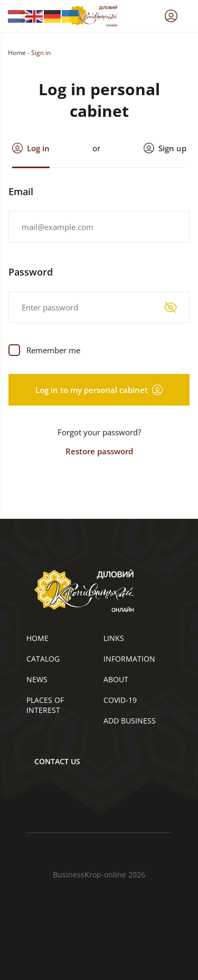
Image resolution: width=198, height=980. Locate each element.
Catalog (43, 659)
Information (129, 659)
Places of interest (45, 705)
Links (114, 638)
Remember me (53, 350)
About (116, 679)
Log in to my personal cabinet (99, 390)
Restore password (99, 451)
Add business (130, 721)
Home (17, 53)
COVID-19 (120, 700)
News (37, 679)
